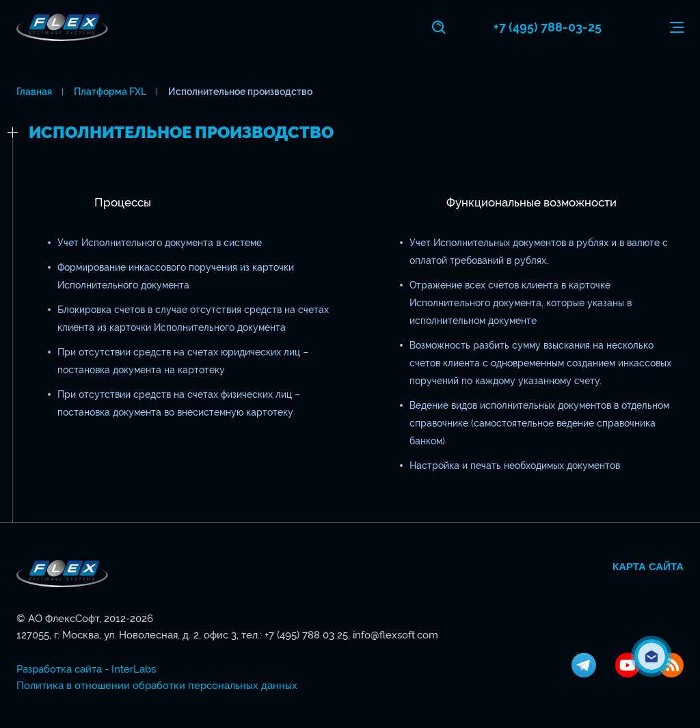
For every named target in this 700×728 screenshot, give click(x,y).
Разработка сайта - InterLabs (86, 669)
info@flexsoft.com (395, 635)
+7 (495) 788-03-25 (548, 27)
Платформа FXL (110, 92)
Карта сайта (648, 567)
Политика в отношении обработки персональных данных (157, 686)
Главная (34, 92)
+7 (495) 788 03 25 (306, 635)
